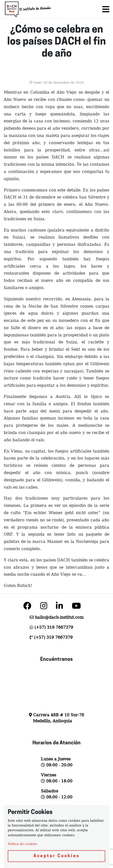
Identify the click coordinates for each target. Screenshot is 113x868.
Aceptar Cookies (56, 856)
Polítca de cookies (22, 844)
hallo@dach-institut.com (59, 617)
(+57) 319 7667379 (54, 627)
